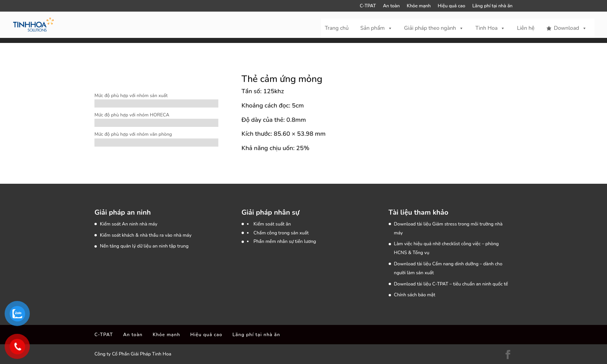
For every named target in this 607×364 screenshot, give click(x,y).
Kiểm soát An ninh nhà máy (129, 224)
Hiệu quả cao (452, 6)
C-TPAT (368, 6)
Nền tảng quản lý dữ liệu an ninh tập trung (144, 246)
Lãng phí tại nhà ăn (492, 6)
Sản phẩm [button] (376, 28)
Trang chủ (337, 28)
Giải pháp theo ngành (434, 28)
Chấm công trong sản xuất (281, 233)
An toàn (391, 6)
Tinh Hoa (490, 28)
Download (570, 28)
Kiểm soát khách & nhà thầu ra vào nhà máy (146, 235)
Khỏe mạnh (419, 6)
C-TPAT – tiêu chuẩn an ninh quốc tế (470, 284)
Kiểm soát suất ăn (272, 224)
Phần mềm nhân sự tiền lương (285, 241)
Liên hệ (526, 28)
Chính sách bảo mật (415, 295)
